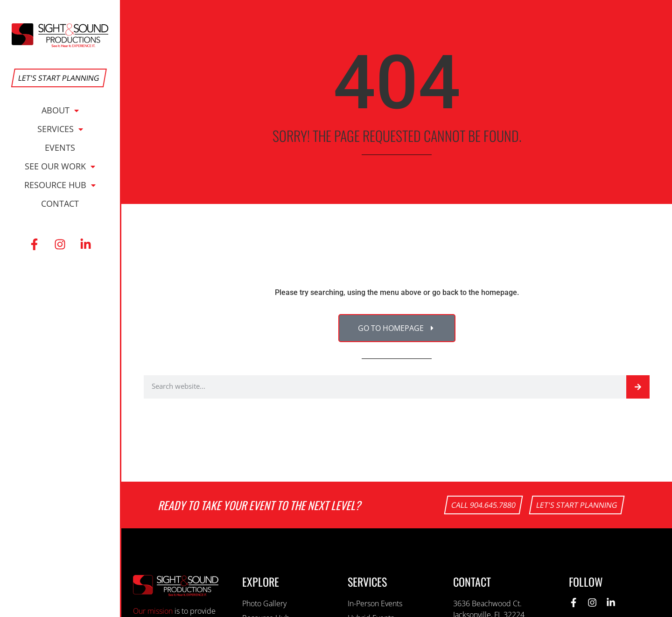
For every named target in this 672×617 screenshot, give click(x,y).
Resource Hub (60, 185)
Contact (60, 203)
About (60, 110)
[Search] (638, 387)
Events (60, 147)
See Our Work (60, 166)
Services (60, 129)
